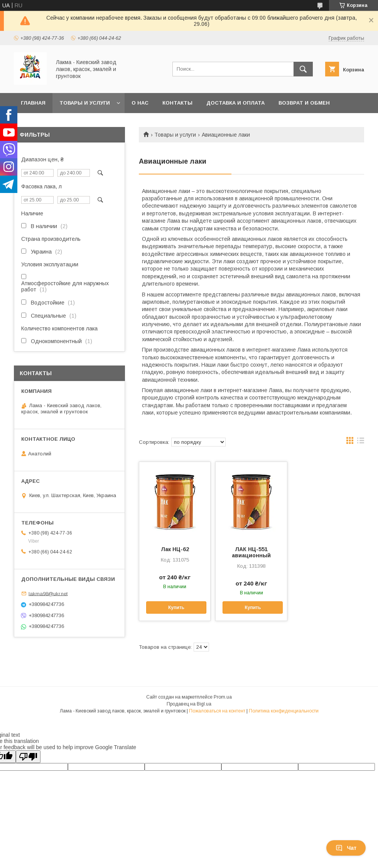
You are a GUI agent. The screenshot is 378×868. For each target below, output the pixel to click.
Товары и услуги (85, 103)
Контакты (177, 103)
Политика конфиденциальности (284, 711)
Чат (346, 848)
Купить (176, 607)
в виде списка (361, 442)
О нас (140, 103)
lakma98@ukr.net (48, 593)
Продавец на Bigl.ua (189, 704)
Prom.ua (223, 697)
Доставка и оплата (235, 103)
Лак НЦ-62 (175, 549)
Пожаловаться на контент (217, 711)
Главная (33, 103)
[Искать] (303, 69)
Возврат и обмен (304, 103)
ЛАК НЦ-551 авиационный (251, 552)
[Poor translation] (28, 757)
